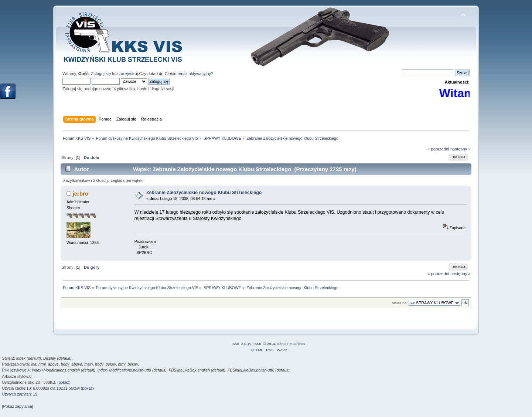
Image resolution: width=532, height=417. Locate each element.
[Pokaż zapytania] (18, 406)
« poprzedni (438, 149)
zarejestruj (129, 74)
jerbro (81, 194)
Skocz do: (400, 303)
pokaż (64, 382)
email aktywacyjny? (196, 74)
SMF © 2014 (265, 344)
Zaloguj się (101, 74)
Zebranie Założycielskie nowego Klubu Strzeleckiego (204, 193)
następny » (461, 149)
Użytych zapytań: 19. (20, 394)
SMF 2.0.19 (242, 344)
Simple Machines (291, 344)
